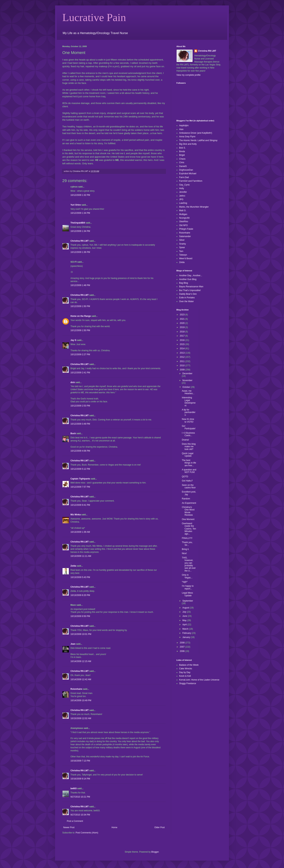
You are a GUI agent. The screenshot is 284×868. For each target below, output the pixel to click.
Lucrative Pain (94, 17)
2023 (183, 315)
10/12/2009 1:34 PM (80, 213)
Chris (182, 162)
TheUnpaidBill (78, 223)
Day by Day (185, 672)
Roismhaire (76, 689)
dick (73, 382)
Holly (182, 188)
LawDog (183, 203)
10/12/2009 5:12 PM (80, 469)
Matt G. (183, 210)
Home (114, 827)
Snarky (182, 244)
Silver (182, 240)
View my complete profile (188, 75)
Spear (182, 247)
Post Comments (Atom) (87, 833)
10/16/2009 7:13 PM (80, 761)
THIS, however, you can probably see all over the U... (189, 564)
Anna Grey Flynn (187, 137)
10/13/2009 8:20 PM (80, 595)
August (186, 608)
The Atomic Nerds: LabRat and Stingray (198, 140)
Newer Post (69, 827)
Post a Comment (75, 821)
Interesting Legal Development (189, 401)
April (185, 625)
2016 (183, 340)
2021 (183, 319)
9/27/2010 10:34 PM (80, 815)
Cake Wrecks (186, 669)
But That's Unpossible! (190, 290)
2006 (183, 651)
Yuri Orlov (76, 205)
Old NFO (183, 225)
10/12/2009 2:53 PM (80, 406)
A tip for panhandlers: (189, 412)
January (187, 637)
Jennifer (183, 192)
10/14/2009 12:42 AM (81, 679)
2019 (183, 327)
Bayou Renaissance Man (191, 287)
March (186, 629)
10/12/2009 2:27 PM (80, 354)
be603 (74, 788)
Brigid (182, 155)
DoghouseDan (186, 170)
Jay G (73, 340)
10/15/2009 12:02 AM (81, 718)
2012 (183, 357)
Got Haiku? (187, 481)
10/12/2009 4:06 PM (80, 451)
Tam (181, 251)
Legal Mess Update (187, 594)
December (187, 374)
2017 (183, 336)
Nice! (184, 553)
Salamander (185, 236)
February (187, 633)
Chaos (182, 159)
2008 (183, 643)
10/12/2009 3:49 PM (80, 424)
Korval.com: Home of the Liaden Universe (199, 680)
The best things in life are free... (189, 463)
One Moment (188, 519)
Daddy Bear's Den (188, 294)
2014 (183, 349)
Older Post (159, 827)
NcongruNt (184, 218)
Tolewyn (183, 255)
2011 (183, 361)
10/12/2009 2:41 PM (80, 373)
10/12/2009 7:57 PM (80, 487)
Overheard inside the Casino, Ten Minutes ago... (189, 529)
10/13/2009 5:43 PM (80, 577)
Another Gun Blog (188, 279)
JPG (181, 199)
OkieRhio (184, 222)
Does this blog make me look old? (189, 447)
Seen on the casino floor (189, 486)
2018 (183, 332)
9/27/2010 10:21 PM (80, 797)
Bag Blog (184, 283)
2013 (183, 353)
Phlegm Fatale (186, 229)
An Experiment (189, 503)
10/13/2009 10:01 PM (81, 634)
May (185, 620)
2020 (183, 323)
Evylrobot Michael (188, 174)
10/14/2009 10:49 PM (81, 700)
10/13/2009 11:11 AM (81, 556)
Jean (73, 644)
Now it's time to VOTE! (188, 420)
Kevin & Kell (185, 676)
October (187, 387)
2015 (183, 344)
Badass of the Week (189, 665)
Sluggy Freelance (188, 683)
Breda (182, 151)
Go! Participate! (189, 427)
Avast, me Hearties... (188, 392)
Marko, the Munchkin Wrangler (194, 207)
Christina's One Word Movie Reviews (188, 511)
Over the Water (186, 301)
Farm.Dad (184, 177)
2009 (183, 370)
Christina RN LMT (80, 241)
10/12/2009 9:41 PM (80, 505)
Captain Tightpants (80, 479)
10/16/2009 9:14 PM (80, 779)
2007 (183, 647)
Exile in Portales (187, 298)
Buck (73, 433)
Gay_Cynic (184, 185)
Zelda (73, 566)
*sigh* (185, 582)
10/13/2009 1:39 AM (80, 532)
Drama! (185, 440)
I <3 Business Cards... (188, 434)
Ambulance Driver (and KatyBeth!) (196, 133)
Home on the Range (81, 316)
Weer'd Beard (186, 258)
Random (186, 499)
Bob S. (182, 148)
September (188, 601)
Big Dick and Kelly (188, 144)
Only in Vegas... (187, 576)
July (185, 612)
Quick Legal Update (188, 455)
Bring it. (186, 549)
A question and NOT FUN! (189, 471)
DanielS (183, 166)
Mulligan (183, 214)
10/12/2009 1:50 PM (80, 306)
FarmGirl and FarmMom (191, 181)
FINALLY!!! (187, 538)
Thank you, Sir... (187, 544)
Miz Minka (76, 515)
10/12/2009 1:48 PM (80, 285)
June (185, 616)
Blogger (155, 852)
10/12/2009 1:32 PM (80, 195)
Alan (181, 129)
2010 (183, 366)
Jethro (182, 196)
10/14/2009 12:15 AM (81, 661)
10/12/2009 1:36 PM (80, 252)
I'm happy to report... (188, 587)
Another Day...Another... (191, 276)
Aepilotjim (184, 126)
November (187, 380)
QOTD (185, 477)
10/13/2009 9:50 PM (80, 616)
